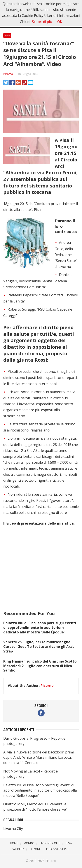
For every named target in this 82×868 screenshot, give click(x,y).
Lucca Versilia (56, 849)
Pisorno (8, 74)
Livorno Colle (50, 843)
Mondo (29, 843)
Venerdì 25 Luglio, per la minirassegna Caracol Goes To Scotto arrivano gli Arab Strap (39, 647)
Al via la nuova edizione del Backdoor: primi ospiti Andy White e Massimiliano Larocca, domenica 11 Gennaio (38, 757)
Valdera (18, 849)
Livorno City (13, 829)
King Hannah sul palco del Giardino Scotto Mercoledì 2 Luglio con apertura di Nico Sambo (40, 666)
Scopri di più (42, 22)
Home (14, 843)
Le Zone (35, 849)
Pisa (7, 35)
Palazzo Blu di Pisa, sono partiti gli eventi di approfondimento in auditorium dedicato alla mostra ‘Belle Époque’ (40, 628)
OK (60, 22)
